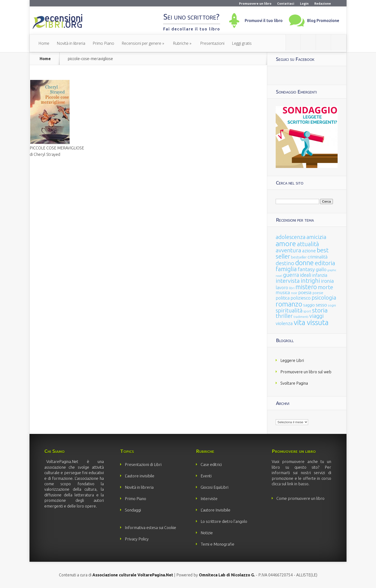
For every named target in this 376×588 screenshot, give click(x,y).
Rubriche (181, 43)
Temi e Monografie (217, 544)
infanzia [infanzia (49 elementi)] (320, 275)
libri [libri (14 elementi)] (292, 288)
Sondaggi (133, 510)
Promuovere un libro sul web (306, 372)
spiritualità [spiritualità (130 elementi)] (289, 310)
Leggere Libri (292, 360)
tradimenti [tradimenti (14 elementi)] (301, 317)
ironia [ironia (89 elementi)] (327, 281)
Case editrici (211, 465)
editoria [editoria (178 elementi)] (325, 263)
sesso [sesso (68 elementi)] (321, 305)
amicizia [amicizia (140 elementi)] (316, 237)
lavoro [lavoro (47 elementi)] (282, 287)
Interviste (209, 499)
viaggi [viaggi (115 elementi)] (317, 316)
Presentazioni (212, 43)
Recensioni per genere (141, 43)
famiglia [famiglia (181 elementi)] (286, 269)
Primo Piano (103, 43)
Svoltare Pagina (294, 383)
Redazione (323, 4)
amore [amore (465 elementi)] (286, 243)
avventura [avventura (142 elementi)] (288, 250)
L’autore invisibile (140, 476)
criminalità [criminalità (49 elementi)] (318, 257)
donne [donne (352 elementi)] (305, 263)
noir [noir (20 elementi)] (294, 293)
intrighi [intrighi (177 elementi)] (310, 281)
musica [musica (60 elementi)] (283, 292)
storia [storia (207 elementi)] (320, 310)
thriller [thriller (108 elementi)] (284, 316)
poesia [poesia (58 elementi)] (305, 293)
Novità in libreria (71, 43)
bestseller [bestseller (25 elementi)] (299, 257)
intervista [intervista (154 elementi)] (288, 281)
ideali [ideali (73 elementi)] (306, 275)
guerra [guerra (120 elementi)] (291, 275)
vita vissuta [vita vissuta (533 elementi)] (311, 322)
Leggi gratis (242, 43)
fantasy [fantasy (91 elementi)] (306, 269)
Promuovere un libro (255, 4)
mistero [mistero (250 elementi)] (306, 287)
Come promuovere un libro (300, 498)
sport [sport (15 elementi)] (307, 311)
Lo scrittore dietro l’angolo (224, 521)
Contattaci (286, 4)
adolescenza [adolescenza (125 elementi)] (291, 237)
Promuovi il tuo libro (264, 21)
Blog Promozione (323, 21)
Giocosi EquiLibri (215, 487)
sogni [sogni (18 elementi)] (332, 305)
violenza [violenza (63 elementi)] (284, 323)
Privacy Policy (137, 539)
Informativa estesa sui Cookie (150, 528)
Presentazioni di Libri (143, 465)
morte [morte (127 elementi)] (325, 287)
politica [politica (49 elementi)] (283, 298)
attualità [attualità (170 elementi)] (308, 244)
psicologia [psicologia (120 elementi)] (324, 297)
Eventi (206, 476)
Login (304, 4)
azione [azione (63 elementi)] (309, 251)
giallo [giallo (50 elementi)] (321, 269)
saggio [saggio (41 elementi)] (309, 305)
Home (44, 43)
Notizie (207, 533)
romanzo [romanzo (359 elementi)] (289, 304)
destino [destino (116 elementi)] (285, 263)
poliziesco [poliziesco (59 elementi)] (301, 298)
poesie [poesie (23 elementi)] (318, 293)
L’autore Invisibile (215, 510)
